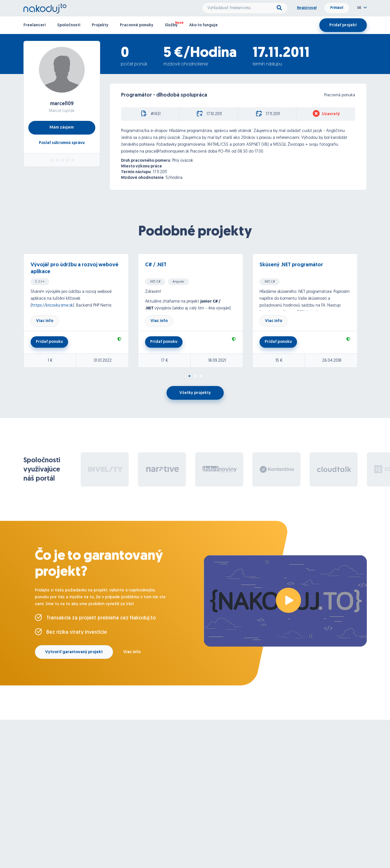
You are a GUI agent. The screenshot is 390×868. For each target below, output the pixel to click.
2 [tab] (195, 376)
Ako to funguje (203, 25)
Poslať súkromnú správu (62, 143)
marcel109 (62, 104)
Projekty (100, 25)
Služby (171, 25)
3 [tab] (201, 376)
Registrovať (307, 8)
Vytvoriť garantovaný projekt (74, 652)
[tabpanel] (81, 311)
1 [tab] (189, 376)
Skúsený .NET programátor (291, 265)
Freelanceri (35, 25)
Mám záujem (62, 128)
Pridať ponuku (49, 342)
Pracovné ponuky (137, 25)
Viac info (45, 321)
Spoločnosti (69, 25)
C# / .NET (156, 265)
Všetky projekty (195, 393)
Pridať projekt (343, 25)
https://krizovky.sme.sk (52, 306)
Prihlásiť (337, 8)
